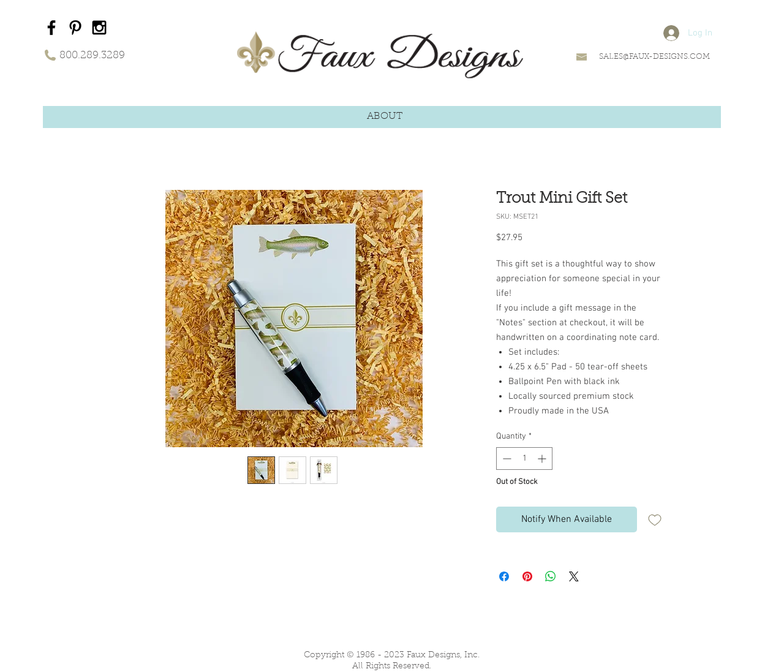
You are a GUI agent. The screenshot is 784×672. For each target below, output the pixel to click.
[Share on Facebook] (504, 576)
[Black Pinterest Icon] (75, 28)
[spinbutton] (524, 459)
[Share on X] (574, 576)
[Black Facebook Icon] (51, 28)
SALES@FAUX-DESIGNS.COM (654, 57)
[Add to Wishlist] (655, 519)
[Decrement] (506, 459)
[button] (385, 117)
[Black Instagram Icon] (99, 28)
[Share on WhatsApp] (551, 576)
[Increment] (543, 459)
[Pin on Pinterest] (527, 576)
